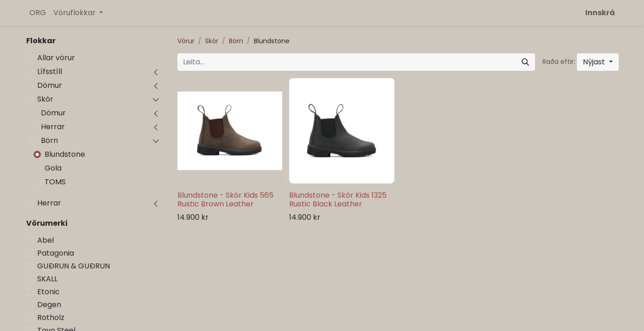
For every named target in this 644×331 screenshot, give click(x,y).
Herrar (53, 127)
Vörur (186, 41)
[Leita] (525, 62)
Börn (49, 140)
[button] (598, 62)
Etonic (48, 292)
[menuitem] (38, 13)
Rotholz (51, 317)
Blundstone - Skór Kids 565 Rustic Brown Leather (225, 200)
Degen (49, 305)
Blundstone (65, 154)
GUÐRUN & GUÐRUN (74, 266)
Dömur (50, 85)
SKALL (47, 279)
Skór (45, 99)
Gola (53, 168)
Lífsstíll (50, 71)
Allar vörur (56, 58)
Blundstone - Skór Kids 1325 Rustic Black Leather (338, 200)
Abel (46, 240)
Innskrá (600, 13)
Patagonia (56, 253)
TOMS (55, 182)
